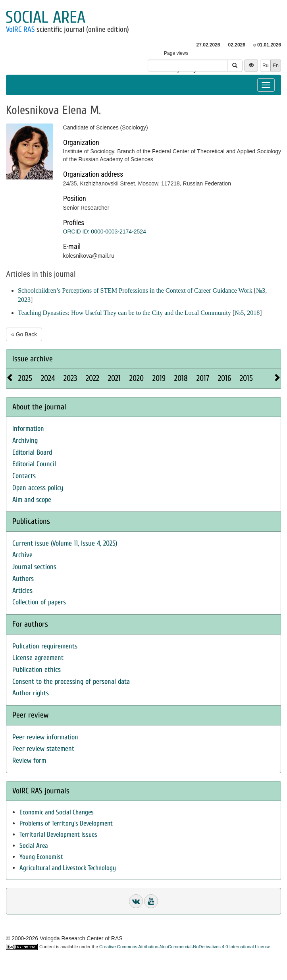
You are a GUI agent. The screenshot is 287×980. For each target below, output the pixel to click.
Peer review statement (43, 749)
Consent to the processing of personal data (71, 682)
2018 (181, 378)
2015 (246, 378)
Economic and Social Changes (57, 812)
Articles (22, 591)
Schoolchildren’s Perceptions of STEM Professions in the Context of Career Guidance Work (135, 290)
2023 (70, 378)
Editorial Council (34, 464)
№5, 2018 (247, 313)
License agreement (38, 658)
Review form (29, 761)
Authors (23, 579)
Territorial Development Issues (58, 834)
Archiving (25, 441)
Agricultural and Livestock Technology (68, 868)
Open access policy (38, 488)
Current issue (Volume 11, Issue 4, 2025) (65, 543)
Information (28, 429)
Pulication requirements (45, 646)
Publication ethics (37, 670)
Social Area (34, 846)
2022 (92, 378)
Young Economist (41, 857)
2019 (159, 378)
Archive (22, 555)
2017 (203, 378)
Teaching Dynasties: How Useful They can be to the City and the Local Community (124, 313)
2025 (25, 378)
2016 (224, 378)
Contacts (24, 476)
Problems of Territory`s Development (66, 823)
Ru (265, 66)
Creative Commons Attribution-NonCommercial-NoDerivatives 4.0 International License (185, 947)
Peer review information (45, 737)
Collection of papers (39, 602)
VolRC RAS (20, 29)
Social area (45, 17)
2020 (137, 378)
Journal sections (34, 567)
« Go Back (24, 334)
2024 (48, 378)
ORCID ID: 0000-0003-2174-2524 (105, 231)
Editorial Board (32, 452)
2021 (114, 378)
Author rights (31, 693)
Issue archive (33, 359)
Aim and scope (32, 500)
